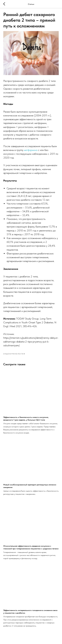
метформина (31, 150)
